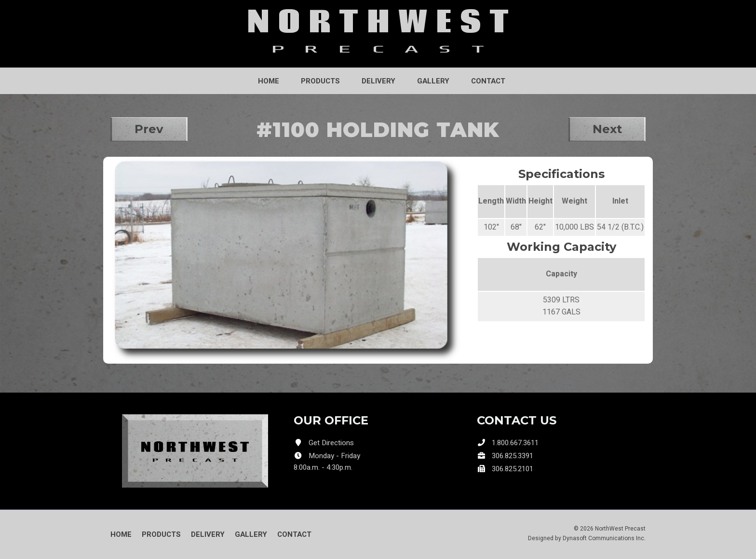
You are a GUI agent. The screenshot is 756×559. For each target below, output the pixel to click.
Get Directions (331, 443)
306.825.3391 (513, 456)
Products (320, 81)
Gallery (433, 81)
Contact (488, 81)
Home (269, 81)
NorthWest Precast (620, 529)
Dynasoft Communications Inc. (604, 538)
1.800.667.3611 (515, 443)
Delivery (378, 81)
